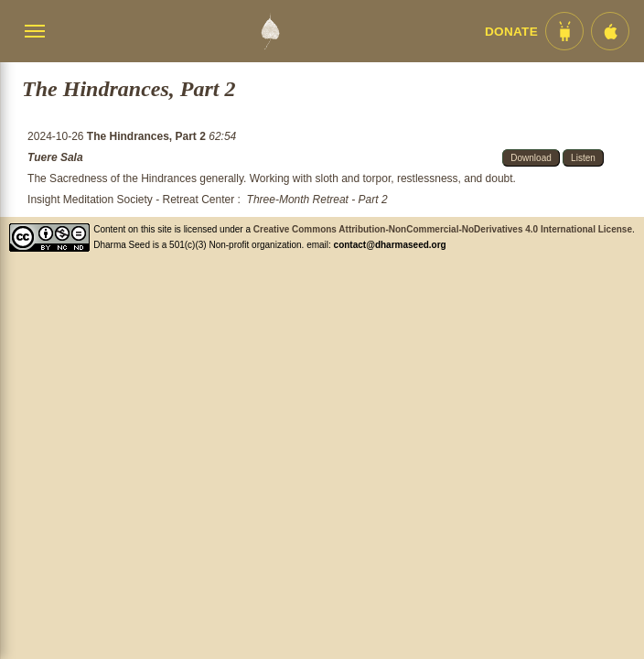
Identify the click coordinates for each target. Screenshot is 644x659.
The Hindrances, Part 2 (148, 136)
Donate (511, 32)
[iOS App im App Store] (610, 31)
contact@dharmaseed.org (390, 245)
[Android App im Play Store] (564, 31)
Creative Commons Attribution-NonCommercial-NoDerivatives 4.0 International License (443, 229)
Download (531, 158)
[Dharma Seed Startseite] (270, 31)
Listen (583, 158)
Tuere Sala (55, 157)
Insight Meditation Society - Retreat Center (131, 200)
